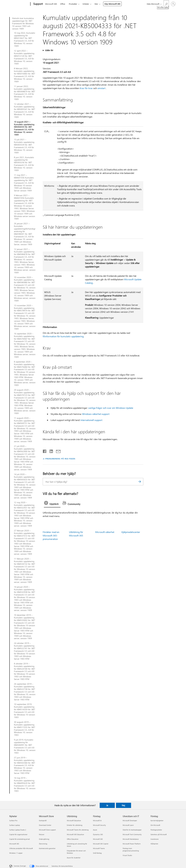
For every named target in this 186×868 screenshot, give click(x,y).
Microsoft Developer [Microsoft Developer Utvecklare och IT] (130, 820)
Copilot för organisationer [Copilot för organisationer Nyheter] (18, 834)
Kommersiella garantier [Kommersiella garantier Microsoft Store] (47, 848)
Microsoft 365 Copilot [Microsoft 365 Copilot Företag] (101, 844)
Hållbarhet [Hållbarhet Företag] (154, 844)
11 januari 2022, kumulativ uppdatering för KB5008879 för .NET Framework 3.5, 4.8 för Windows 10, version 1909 (24, 93)
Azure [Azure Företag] (95, 830)
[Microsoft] (19, 4)
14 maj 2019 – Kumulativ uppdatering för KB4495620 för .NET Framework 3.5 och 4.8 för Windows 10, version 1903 (25, 784)
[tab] (52, 504)
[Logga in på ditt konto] (173, 4)
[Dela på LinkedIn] (50, 451)
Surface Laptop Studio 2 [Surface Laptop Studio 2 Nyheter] (18, 830)
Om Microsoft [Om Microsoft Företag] (155, 825)
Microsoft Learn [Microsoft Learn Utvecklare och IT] (128, 825)
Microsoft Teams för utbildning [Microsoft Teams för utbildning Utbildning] (78, 830)
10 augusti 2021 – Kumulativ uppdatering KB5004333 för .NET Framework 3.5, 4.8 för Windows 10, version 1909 (24, 128)
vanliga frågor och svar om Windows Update (111, 408)
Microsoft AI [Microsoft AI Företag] (97, 820)
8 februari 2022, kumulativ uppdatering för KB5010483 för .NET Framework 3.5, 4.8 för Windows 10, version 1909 (24, 75)
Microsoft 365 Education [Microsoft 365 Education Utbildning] (75, 834)
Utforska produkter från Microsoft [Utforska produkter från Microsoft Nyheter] (21, 848)
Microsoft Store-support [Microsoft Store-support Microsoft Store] (47, 830)
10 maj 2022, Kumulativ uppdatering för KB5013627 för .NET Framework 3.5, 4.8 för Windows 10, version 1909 (25, 39)
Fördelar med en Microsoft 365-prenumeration (51, 535)
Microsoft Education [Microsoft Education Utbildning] (74, 820)
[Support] (38, 4)
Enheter (86, 4)
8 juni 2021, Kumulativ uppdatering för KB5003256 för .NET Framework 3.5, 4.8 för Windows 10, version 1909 (24, 164)
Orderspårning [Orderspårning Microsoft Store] (44, 839)
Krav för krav (86, 88)
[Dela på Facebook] (45, 451)
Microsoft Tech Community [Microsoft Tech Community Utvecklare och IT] (132, 834)
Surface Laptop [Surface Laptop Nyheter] (15, 825)
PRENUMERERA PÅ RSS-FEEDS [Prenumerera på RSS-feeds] (60, 459)
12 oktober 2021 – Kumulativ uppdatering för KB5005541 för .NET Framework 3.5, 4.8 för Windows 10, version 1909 (24, 110)
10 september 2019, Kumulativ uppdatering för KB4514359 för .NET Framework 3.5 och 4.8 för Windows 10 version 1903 (24, 711)
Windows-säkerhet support (96, 414)
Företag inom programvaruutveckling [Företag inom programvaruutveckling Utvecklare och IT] (131, 850)
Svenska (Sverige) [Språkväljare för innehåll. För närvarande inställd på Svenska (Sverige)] (20, 866)
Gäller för (49, 50)
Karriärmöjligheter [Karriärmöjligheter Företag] (157, 820)
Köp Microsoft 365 (112, 4)
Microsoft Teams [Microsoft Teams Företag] (99, 848)
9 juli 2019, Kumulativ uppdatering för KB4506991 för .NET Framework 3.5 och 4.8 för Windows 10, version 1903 (25, 746)
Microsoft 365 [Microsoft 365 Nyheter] (14, 844)
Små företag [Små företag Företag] (97, 853)
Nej (123, 805)
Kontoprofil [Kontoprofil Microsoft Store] (43, 820)
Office (63, 4)
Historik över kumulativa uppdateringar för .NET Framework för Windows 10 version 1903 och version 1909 (23, 23)
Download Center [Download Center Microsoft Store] (45, 825)
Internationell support (91, 420)
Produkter (73, 4)
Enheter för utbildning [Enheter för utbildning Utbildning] (75, 825)
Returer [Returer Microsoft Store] (42, 834)
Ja (107, 805)
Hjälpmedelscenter (131, 532)
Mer (96, 4)
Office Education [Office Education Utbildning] (73, 839)
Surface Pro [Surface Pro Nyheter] (13, 820)
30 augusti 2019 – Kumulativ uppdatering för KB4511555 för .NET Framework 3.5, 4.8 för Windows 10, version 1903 (24, 729)
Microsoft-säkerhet (105, 532)
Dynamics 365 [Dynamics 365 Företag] (98, 834)
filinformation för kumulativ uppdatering (63, 336)
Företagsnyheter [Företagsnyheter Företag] (156, 830)
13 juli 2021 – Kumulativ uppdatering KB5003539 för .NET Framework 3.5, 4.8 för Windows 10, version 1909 (24, 146)
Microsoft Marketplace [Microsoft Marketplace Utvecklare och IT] (131, 839)
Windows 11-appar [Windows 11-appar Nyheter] (16, 853)
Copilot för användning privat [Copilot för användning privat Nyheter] (20, 839)
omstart (101, 88)
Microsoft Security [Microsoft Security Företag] (99, 825)
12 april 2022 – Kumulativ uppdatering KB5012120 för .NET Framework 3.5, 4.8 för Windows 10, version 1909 (24, 57)
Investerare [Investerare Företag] (155, 839)
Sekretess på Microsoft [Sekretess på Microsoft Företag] (159, 834)
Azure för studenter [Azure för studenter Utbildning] (74, 858)
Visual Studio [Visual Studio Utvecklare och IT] (127, 855)
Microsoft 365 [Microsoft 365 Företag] (98, 839)
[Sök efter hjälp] (166, 4)
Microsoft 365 (51, 4)
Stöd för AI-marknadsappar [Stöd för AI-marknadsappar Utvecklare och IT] (132, 830)
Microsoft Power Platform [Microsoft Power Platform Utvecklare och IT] (132, 844)
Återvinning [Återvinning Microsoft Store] (43, 844)
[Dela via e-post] (57, 451)
